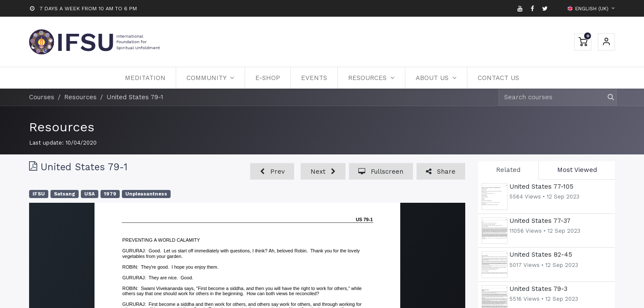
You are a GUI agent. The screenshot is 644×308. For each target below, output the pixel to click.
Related (508, 170)
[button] (272, 171)
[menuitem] (145, 78)
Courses (42, 97)
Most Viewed (577, 170)
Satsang (65, 194)
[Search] (607, 97)
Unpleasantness (146, 194)
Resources (62, 127)
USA (90, 194)
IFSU (39, 194)
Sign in (606, 42)
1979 (110, 194)
